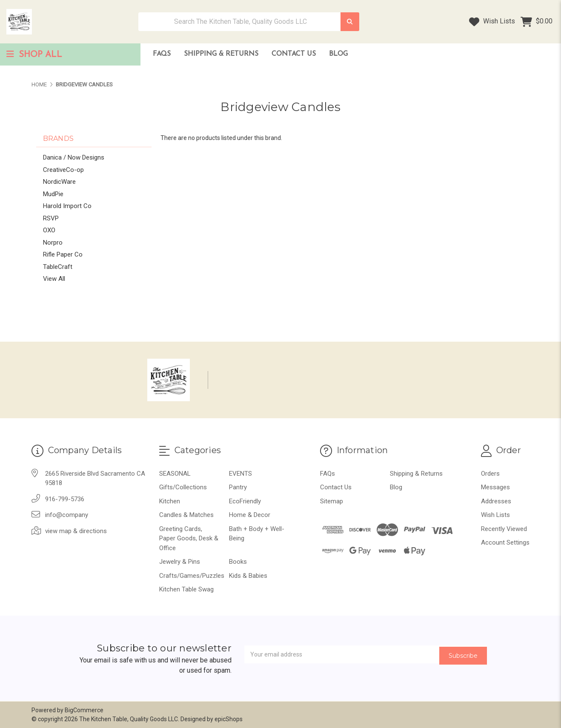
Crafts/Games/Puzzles (192, 576)
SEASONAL (175, 474)
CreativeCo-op (63, 170)
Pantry (238, 487)
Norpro (53, 243)
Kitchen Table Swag (186, 589)
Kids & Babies (248, 576)
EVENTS (240, 474)
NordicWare (59, 182)
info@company (67, 515)
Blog (338, 54)
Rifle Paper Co (63, 254)
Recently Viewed (504, 529)
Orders (490, 474)
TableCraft (58, 267)
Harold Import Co (67, 206)
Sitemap (332, 501)
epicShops (229, 719)
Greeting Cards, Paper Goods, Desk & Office (189, 538)
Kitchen (170, 501)
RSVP (51, 218)
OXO (49, 230)
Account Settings (505, 542)
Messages (495, 487)
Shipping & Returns (221, 54)
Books (238, 562)
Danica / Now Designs (74, 157)
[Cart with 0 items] (537, 22)
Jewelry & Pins (180, 562)
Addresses (496, 501)
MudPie (53, 194)
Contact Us (294, 54)
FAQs (162, 54)
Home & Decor (250, 515)
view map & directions (76, 531)
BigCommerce (84, 710)
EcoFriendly (245, 501)
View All (54, 279)
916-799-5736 (65, 499)
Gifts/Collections (183, 487)
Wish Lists (492, 22)
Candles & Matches (186, 515)
